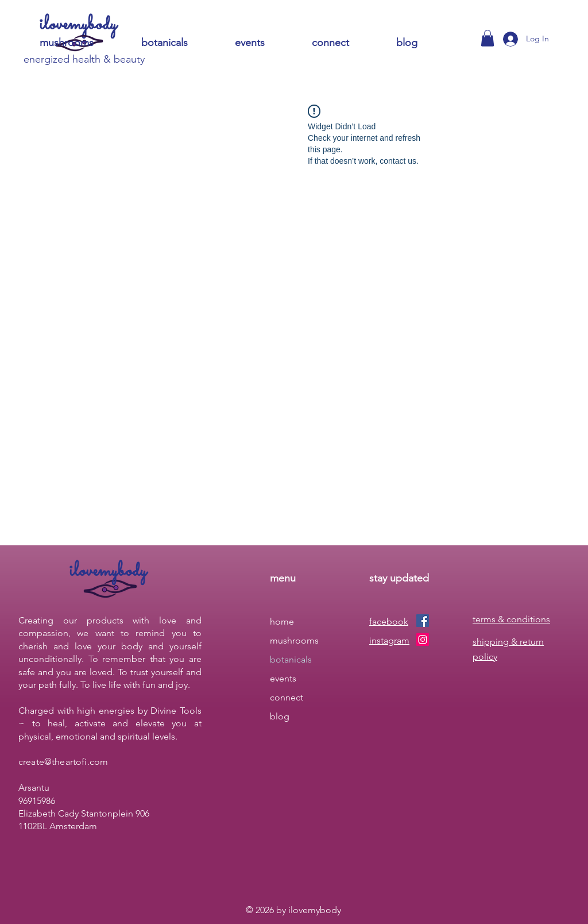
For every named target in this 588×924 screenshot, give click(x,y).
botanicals (291, 659)
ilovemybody (78, 25)
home (282, 621)
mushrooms (294, 640)
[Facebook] (423, 621)
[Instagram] (423, 640)
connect (287, 697)
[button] (345, 43)
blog (280, 716)
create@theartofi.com (63, 762)
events (283, 678)
